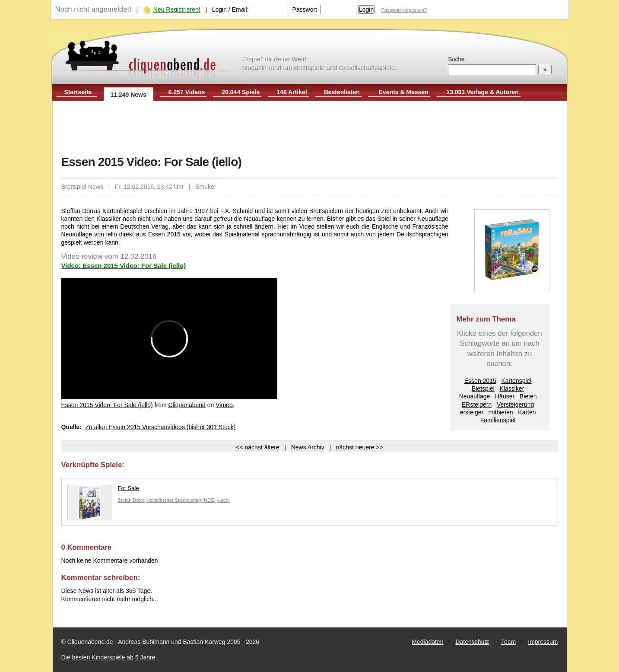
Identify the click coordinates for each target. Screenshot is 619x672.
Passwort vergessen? (404, 10)
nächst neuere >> (360, 447)
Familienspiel (498, 420)
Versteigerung (515, 404)
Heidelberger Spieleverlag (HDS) (181, 500)
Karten (527, 412)
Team (508, 642)
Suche (456, 59)
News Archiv (308, 447)
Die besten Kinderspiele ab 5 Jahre (108, 657)
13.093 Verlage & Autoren (483, 92)
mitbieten (501, 412)
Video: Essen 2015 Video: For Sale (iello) (124, 266)
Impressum (543, 642)
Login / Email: (230, 10)
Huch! (224, 500)
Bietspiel (483, 389)
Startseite (78, 92)
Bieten (528, 396)
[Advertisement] (310, 129)
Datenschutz (472, 642)
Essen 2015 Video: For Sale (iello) (107, 405)
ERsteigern (477, 404)
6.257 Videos (187, 92)
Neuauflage (475, 396)
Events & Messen (404, 92)
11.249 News (129, 95)
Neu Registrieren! (177, 10)
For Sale (103, 490)
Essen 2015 (480, 381)
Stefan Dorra (131, 500)
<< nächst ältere (257, 447)
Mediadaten (427, 642)
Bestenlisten (342, 92)
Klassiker (512, 389)
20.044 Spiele (241, 92)
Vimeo (224, 405)
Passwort (305, 10)
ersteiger (472, 412)
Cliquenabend (187, 405)
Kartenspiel (516, 381)
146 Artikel (292, 92)
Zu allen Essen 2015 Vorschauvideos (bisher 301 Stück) (161, 427)
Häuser (505, 396)
